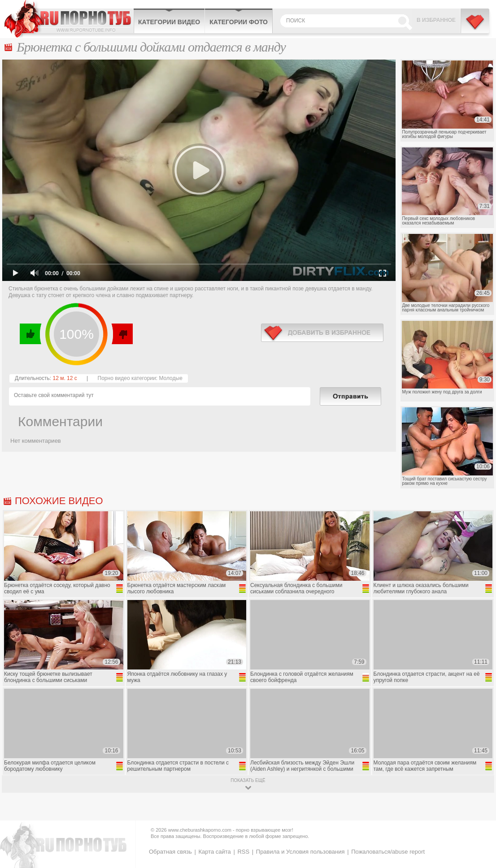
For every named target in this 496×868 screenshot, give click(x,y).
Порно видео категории (127, 378)
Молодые (170, 378)
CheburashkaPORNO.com (69, 19)
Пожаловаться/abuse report (388, 852)
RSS (243, 852)
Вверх (479, 815)
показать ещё (248, 780)
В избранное (436, 20)
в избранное (322, 333)
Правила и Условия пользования (300, 852)
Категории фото (239, 22)
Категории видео (169, 22)
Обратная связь (170, 852)
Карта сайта (214, 852)
